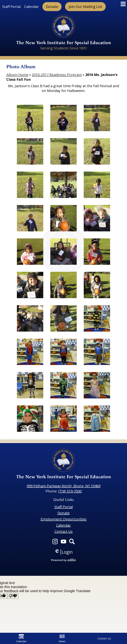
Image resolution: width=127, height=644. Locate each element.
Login (64, 552)
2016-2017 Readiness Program (57, 75)
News (62, 638)
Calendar (21, 638)
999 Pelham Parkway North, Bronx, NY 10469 (64, 486)
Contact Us (104, 638)
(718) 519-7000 (70, 491)
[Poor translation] (13, 596)
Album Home (17, 75)
